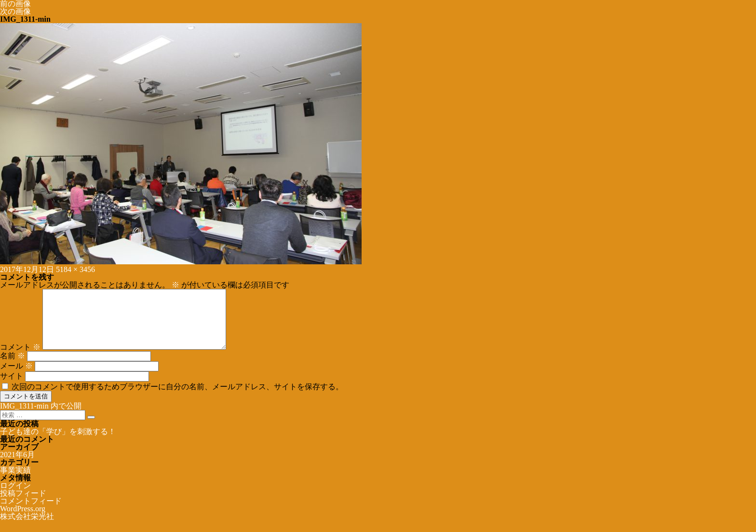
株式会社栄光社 (27, 528)
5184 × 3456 (75, 269)
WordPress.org (23, 520)
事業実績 (15, 482)
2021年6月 (17, 466)
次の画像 (15, 11)
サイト (12, 388)
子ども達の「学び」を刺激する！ (58, 443)
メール (16, 377)
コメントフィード (31, 512)
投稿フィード (23, 505)
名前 (13, 367)
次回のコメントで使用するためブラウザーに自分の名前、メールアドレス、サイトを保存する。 (177, 398)
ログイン (15, 497)
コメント (20, 359)
